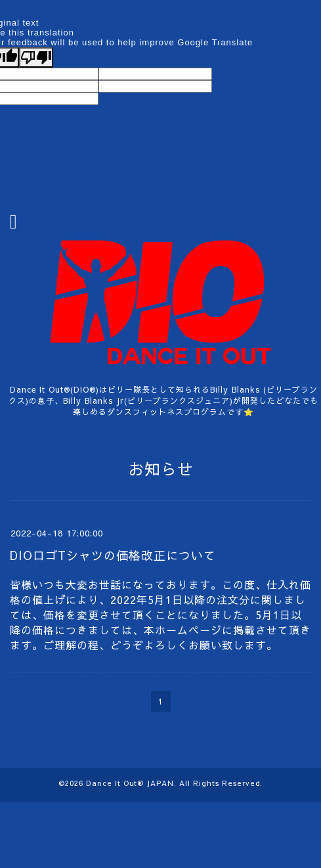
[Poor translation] (36, 57)
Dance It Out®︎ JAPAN (130, 783)
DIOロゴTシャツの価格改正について (113, 555)
